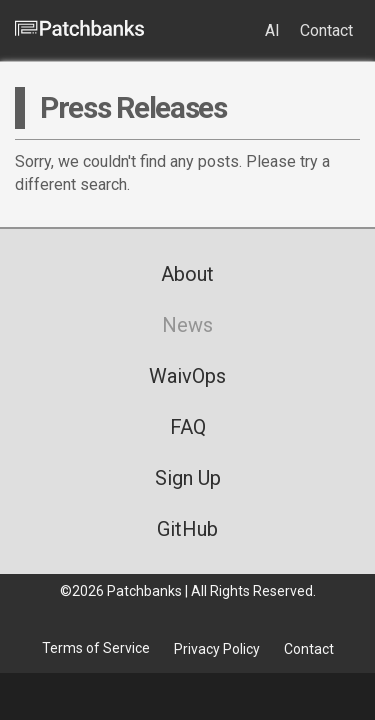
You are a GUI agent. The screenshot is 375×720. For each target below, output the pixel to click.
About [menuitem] (187, 274)
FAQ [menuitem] (188, 427)
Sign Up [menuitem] (188, 478)
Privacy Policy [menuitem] (217, 649)
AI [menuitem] (272, 30)
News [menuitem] (187, 325)
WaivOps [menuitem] (187, 376)
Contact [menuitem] (326, 30)
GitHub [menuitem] (187, 529)
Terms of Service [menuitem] (96, 648)
